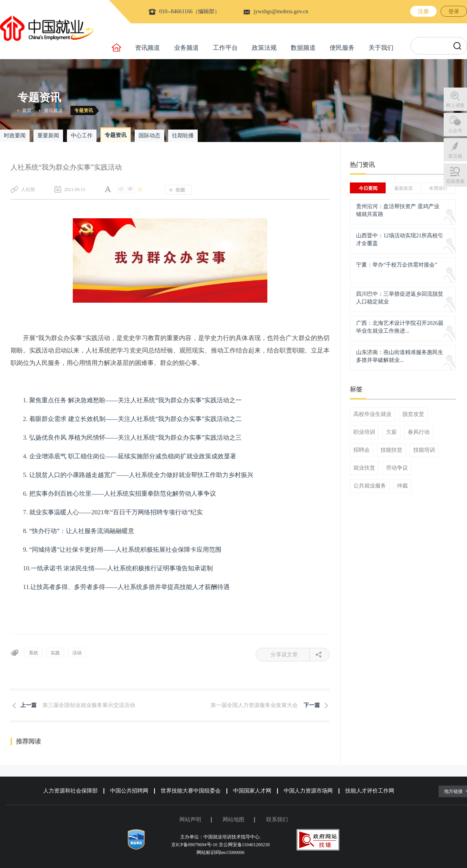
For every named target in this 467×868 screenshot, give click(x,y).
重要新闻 (48, 136)
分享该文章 (290, 655)
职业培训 (364, 432)
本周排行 (438, 188)
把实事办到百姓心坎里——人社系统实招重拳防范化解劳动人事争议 (123, 494)
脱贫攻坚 (413, 414)
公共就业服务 (370, 486)
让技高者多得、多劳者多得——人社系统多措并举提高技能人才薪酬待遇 (130, 587)
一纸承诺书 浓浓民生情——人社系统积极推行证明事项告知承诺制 (122, 568)
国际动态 (149, 136)
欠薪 (392, 432)
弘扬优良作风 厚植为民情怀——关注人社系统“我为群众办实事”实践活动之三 (135, 438)
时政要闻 (15, 136)
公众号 (455, 131)
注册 (423, 11)
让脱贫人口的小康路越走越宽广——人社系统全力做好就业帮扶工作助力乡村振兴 (141, 475)
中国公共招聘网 (129, 791)
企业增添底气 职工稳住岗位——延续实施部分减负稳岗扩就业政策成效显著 (133, 456)
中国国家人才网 (252, 791)
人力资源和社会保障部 (70, 791)
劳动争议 (397, 468)
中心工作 (82, 136)
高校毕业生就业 (372, 414)
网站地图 (233, 820)
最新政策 (404, 188)
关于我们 (381, 48)
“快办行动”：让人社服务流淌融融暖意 (82, 531)
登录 (454, 11)
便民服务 (342, 48)
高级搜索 (455, 181)
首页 (27, 110)
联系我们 (277, 820)
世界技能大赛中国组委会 (191, 791)
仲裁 (402, 486)
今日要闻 (368, 188)
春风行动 (419, 432)
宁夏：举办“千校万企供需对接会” (397, 265)
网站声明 (190, 820)
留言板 (455, 156)
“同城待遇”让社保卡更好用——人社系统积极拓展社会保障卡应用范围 (125, 550)
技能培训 (424, 450)
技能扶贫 (392, 450)
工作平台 (225, 48)
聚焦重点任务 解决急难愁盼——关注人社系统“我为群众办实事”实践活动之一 (135, 400)
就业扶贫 (364, 468)
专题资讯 (84, 110)
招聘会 (362, 450)
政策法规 (264, 48)
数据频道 (303, 48)
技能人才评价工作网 (370, 791)
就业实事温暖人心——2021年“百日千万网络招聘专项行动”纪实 (116, 512)
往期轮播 (183, 136)
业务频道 (186, 48)
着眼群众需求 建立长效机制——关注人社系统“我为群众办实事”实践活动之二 (135, 419)
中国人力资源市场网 (308, 791)
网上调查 (455, 105)
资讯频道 (147, 48)
